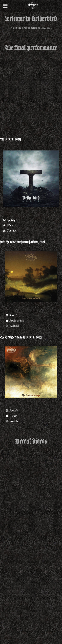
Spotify (11, 411)
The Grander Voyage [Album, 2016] (21, 337)
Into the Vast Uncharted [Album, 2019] (23, 242)
